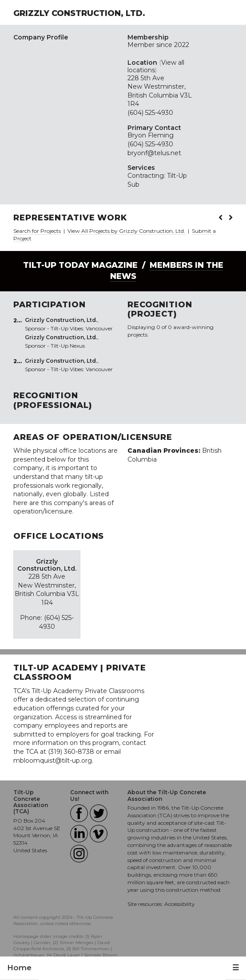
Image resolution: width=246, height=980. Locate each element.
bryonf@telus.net (154, 153)
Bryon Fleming (151, 135)
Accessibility (180, 904)
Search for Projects (37, 231)
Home (19, 968)
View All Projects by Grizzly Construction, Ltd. (127, 231)
